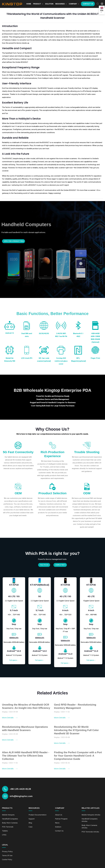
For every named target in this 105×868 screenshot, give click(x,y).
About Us (59, 815)
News (57, 823)
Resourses (60, 4)
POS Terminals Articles (90, 832)
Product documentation (38, 815)
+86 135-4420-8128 (20, 789)
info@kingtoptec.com (21, 796)
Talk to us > (45, 565)
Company (73, 4)
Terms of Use (7, 855)
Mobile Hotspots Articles (91, 815)
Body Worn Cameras (10, 823)
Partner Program (61, 819)
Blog (30, 823)
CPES (4, 835)
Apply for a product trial (14, 241)
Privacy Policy (7, 851)
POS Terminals (8, 827)
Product (37, 4)
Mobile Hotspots (8, 815)
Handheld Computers (10, 819)
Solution (49, 4)
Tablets (5, 831)
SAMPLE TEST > (61, 565)
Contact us (88, 4)
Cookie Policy (7, 859)
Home (29, 4)
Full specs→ (14, 660)
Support (32, 819)
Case (31, 827)
